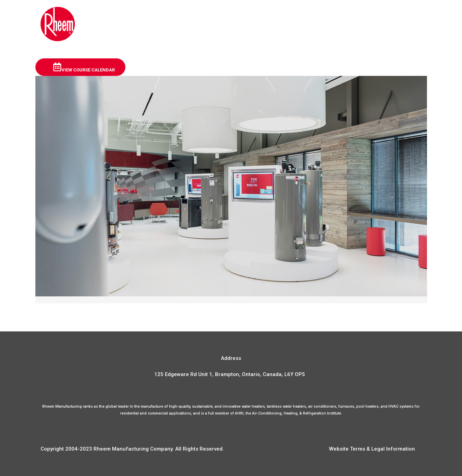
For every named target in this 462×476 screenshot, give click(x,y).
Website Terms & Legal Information (372, 449)
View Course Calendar (84, 67)
